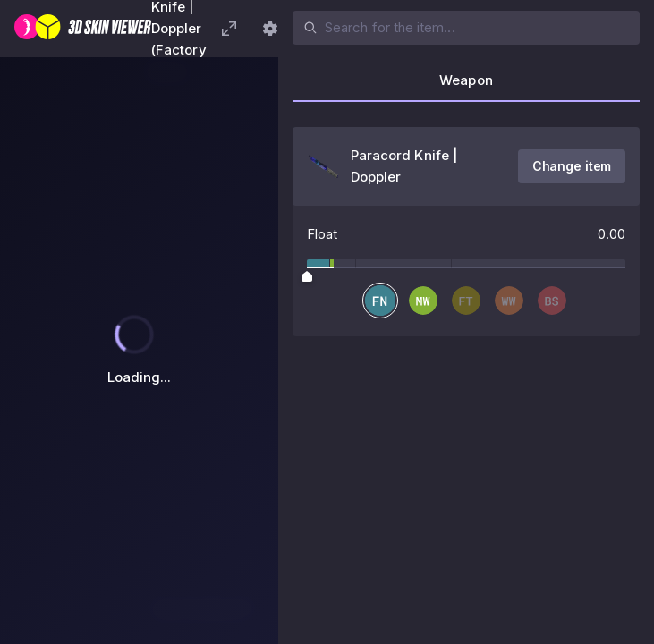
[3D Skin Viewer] (83, 29)
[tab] (466, 86)
